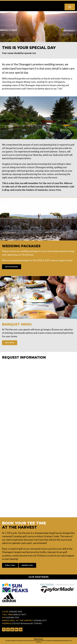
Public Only (10, 565)
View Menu (10, 343)
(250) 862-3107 (13, 617)
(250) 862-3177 (40, 620)
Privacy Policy (38, 639)
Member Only (27, 565)
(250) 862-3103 (16, 612)
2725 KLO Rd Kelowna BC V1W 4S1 (27, 623)
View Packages (11, 267)
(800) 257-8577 (20, 614)
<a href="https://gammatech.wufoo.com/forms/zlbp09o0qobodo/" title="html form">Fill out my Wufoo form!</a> (38, 437)
